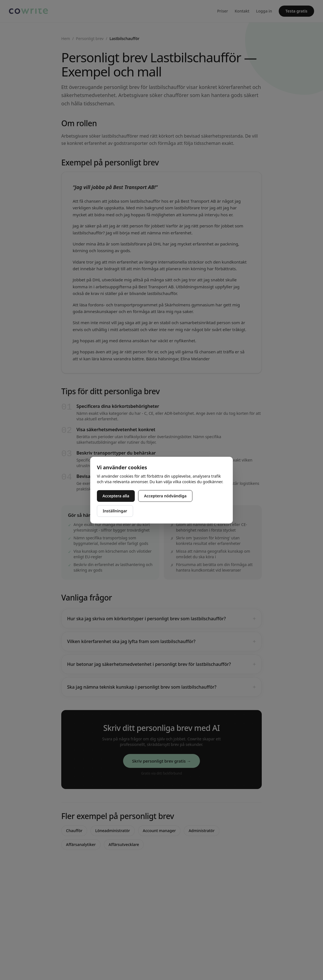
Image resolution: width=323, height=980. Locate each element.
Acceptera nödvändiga (165, 496)
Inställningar (115, 511)
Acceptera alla (116, 496)
